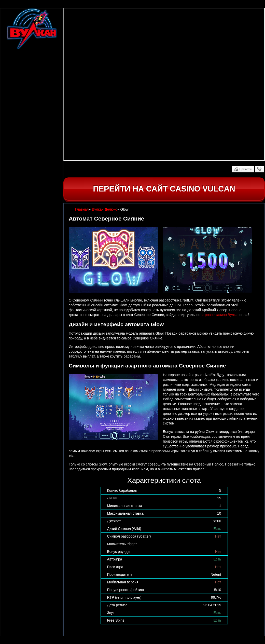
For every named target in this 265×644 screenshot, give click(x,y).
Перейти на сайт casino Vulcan (164, 189)
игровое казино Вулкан (221, 315)
